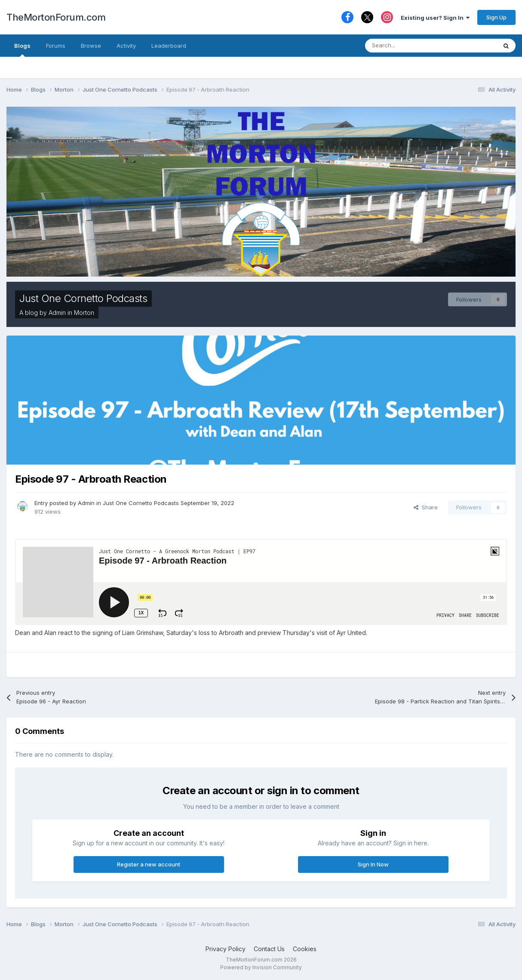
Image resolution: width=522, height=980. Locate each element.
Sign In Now (373, 864)
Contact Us (269, 949)
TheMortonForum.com (56, 17)
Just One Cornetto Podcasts (83, 298)
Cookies (305, 949)
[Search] (410, 46)
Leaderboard (169, 46)
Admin (57, 313)
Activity (126, 46)
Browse (91, 46)
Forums (56, 46)
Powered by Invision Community (261, 967)
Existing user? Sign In (435, 18)
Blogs (22, 49)
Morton (84, 313)
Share (426, 507)
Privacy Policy (226, 949)
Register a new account (149, 864)
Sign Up (496, 17)
